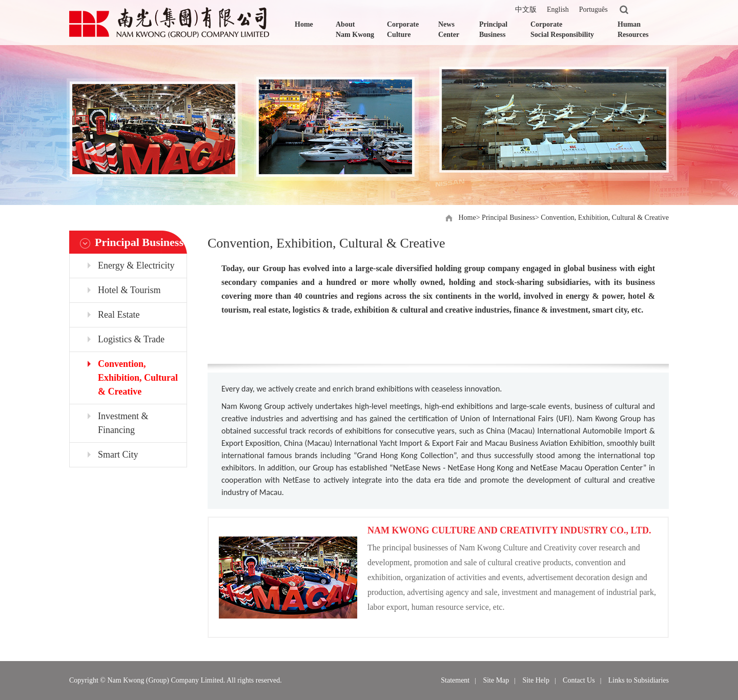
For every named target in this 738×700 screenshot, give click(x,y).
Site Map (496, 680)
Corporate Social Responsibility (562, 29)
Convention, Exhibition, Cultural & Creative (605, 218)
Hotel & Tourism (129, 290)
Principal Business (493, 29)
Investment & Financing (123, 423)
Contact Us (579, 680)
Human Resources (633, 29)
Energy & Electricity (136, 265)
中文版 (526, 9)
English (558, 9)
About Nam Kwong (355, 29)
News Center (449, 29)
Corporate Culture (403, 29)
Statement (455, 680)
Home (304, 24)
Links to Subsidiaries (639, 680)
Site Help (536, 680)
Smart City (118, 455)
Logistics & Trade (131, 339)
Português (593, 9)
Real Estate (119, 315)
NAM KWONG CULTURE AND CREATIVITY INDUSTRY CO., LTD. (509, 530)
